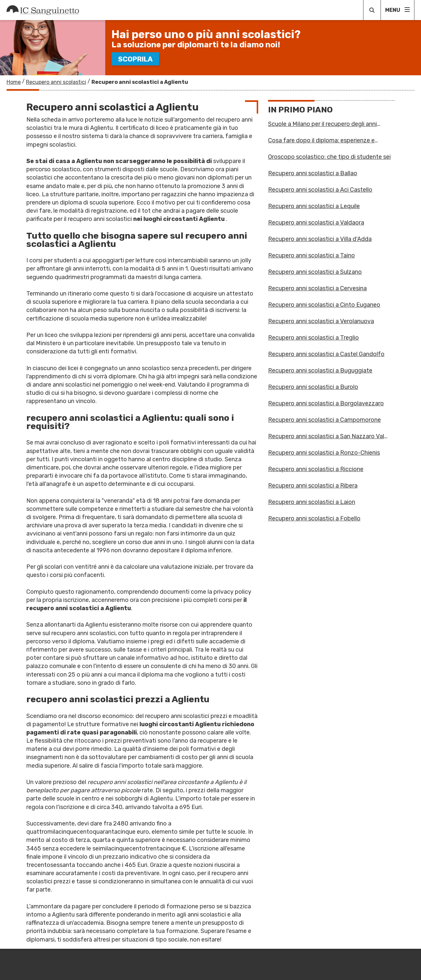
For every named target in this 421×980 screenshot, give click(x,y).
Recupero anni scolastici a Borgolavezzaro (326, 403)
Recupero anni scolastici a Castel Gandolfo (326, 354)
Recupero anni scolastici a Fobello (314, 518)
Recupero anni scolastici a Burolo (313, 387)
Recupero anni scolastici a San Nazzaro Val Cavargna (326, 436)
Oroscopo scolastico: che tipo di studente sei (329, 157)
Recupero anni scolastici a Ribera (313, 486)
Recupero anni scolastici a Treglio (313, 338)
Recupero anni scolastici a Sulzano (315, 272)
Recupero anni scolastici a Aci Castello (320, 190)
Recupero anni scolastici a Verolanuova (321, 321)
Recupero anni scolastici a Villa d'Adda (320, 239)
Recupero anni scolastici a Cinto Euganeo (324, 305)
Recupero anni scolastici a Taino (311, 255)
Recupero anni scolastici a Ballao (313, 173)
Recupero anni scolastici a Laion (312, 502)
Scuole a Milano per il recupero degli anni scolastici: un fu (322, 124)
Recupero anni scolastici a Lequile (314, 206)
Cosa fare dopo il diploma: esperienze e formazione (321, 140)
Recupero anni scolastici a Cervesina (317, 288)
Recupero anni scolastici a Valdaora (316, 223)
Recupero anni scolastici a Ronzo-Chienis (324, 453)
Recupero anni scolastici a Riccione (316, 469)
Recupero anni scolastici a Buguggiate (320, 370)
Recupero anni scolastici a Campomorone (324, 420)
